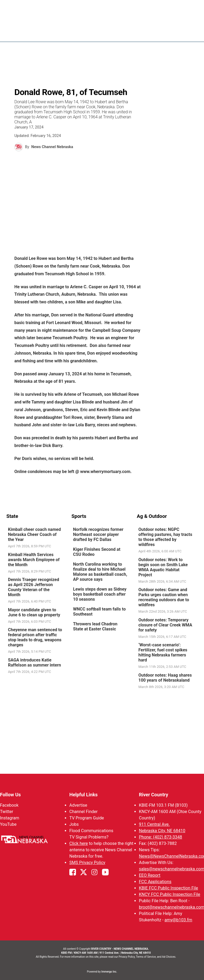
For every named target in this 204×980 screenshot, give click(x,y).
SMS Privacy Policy (87, 863)
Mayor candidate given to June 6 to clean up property (34, 612)
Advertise (78, 805)
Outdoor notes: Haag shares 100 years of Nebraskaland (165, 678)
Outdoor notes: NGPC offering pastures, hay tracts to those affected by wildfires (165, 537)
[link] (37, 538)
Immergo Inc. (109, 972)
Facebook (9, 805)
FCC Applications (155, 882)
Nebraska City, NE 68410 (162, 831)
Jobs (74, 824)
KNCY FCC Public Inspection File (170, 894)
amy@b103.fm (178, 920)
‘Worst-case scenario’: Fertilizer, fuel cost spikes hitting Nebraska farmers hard (163, 652)
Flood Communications (91, 831)
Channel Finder (83, 812)
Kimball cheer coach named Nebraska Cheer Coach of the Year (34, 534)
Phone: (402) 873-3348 (161, 837)
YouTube (8, 824)
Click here (79, 843)
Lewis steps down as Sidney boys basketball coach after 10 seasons (100, 594)
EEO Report (150, 875)
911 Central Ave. (154, 824)
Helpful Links (84, 795)
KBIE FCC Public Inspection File (169, 888)
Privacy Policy (127, 957)
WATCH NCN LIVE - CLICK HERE (102, 7)
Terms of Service (146, 957)
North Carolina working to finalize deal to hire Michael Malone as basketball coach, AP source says (100, 572)
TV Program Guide (87, 818)
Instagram (10, 818)
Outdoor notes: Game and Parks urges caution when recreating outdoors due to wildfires (164, 597)
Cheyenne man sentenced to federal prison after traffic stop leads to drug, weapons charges (35, 637)
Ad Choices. (169, 957)
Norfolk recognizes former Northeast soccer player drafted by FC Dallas (98, 534)
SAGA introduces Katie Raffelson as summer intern (34, 663)
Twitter (7, 812)
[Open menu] (194, 32)
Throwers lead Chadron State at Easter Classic (95, 626)
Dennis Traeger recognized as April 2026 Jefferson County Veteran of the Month (34, 587)
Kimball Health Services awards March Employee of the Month (34, 560)
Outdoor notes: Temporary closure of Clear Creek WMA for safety (165, 625)
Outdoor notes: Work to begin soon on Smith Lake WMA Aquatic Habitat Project (163, 567)
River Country (154, 795)
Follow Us (10, 795)
